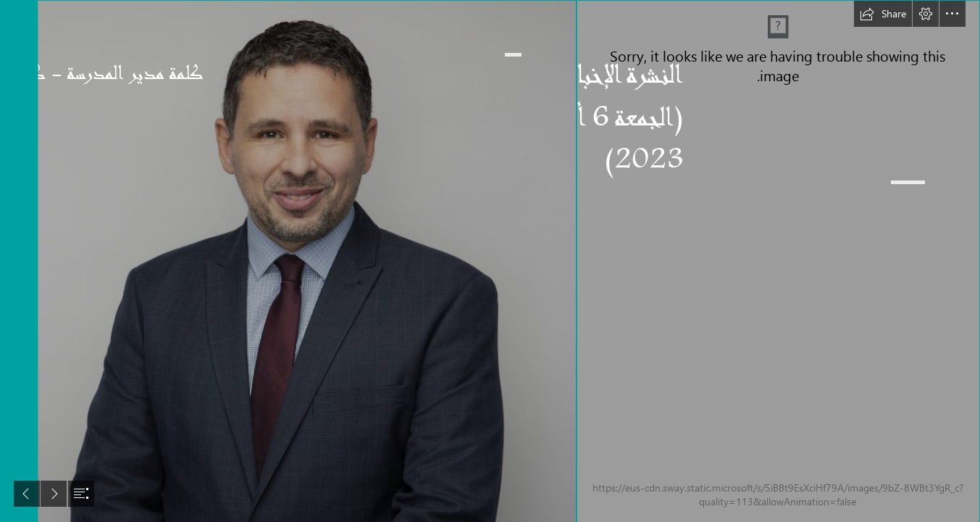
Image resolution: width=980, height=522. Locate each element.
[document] (490, 261)
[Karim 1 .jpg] (298, 261)
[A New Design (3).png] (779, 261)
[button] (883, 14)
